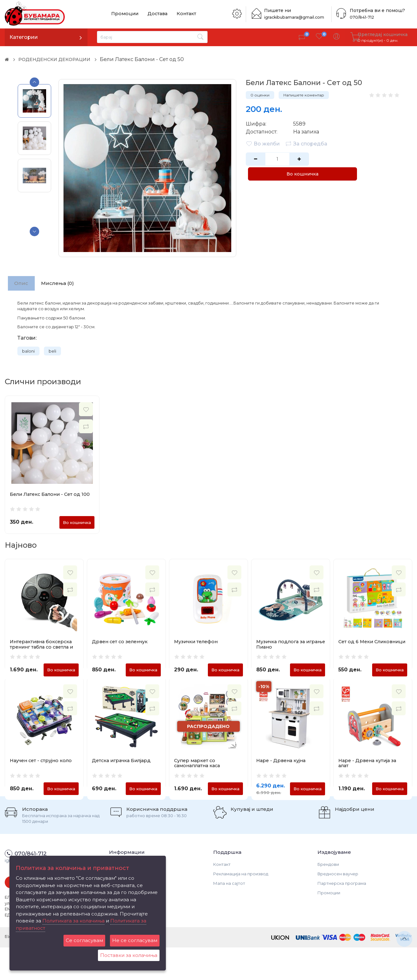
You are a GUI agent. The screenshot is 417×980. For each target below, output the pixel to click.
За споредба (307, 144)
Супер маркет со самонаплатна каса (199, 781)
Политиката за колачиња (73, 921)
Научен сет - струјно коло (43, 778)
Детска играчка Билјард (123, 778)
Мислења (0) (62, 284)
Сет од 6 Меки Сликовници (357, 648)
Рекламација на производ (241, 906)
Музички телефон (197, 646)
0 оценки (260, 95)
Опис (23, 284)
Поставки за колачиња (129, 955)
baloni (28, 353)
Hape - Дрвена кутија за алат (369, 781)
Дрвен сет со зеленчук (122, 646)
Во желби (263, 144)
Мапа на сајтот (229, 915)
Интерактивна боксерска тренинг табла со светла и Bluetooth (44, 651)
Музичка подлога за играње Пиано (282, 648)
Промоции (124, 14)
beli (52, 353)
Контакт (181, 14)
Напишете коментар (304, 95)
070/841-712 (361, 17)
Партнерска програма (342, 915)
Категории (24, 37)
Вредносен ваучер (338, 906)
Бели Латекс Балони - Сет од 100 (52, 496)
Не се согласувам (135, 940)
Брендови (328, 897)
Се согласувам (84, 940)
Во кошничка (348, 159)
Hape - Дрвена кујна (282, 778)
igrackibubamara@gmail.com (296, 17)
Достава (154, 14)
